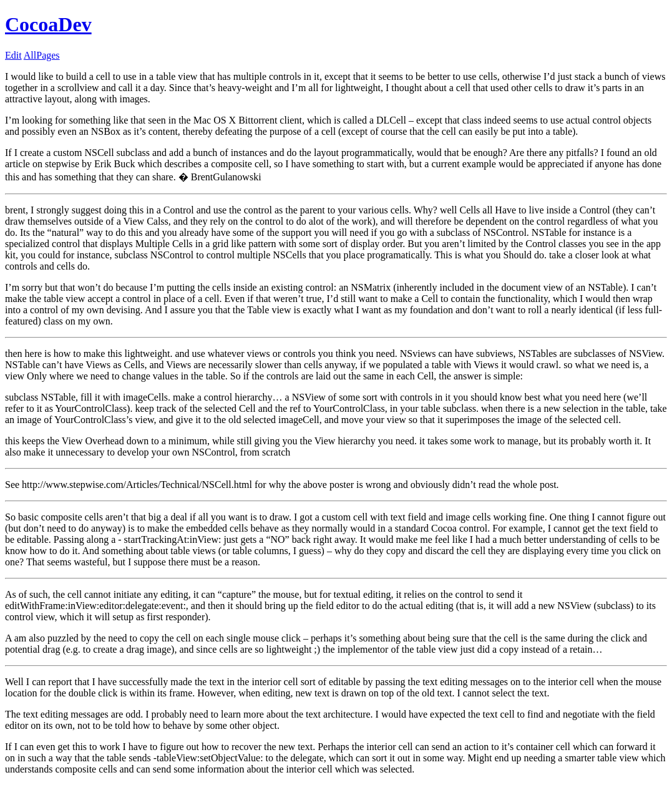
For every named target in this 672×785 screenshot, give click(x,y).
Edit (13, 55)
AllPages (42, 55)
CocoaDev (48, 24)
